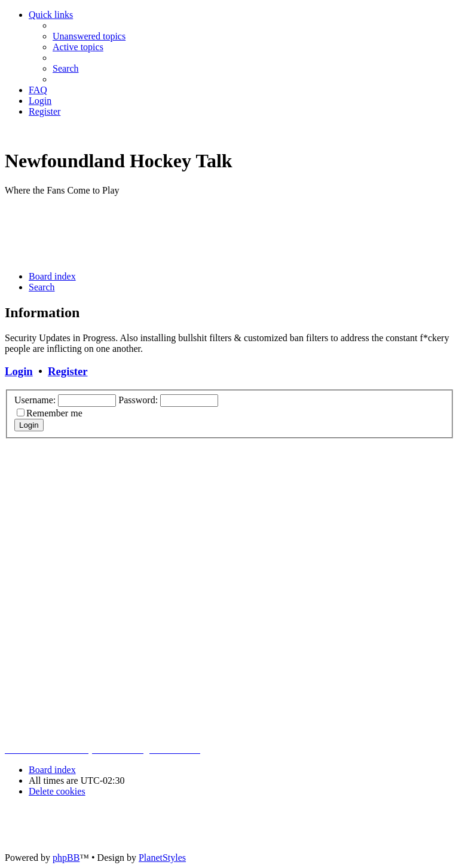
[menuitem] (89, 36)
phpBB (66, 858)
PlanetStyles (162, 858)
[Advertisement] (222, 232)
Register (68, 371)
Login (19, 371)
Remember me (54, 413)
